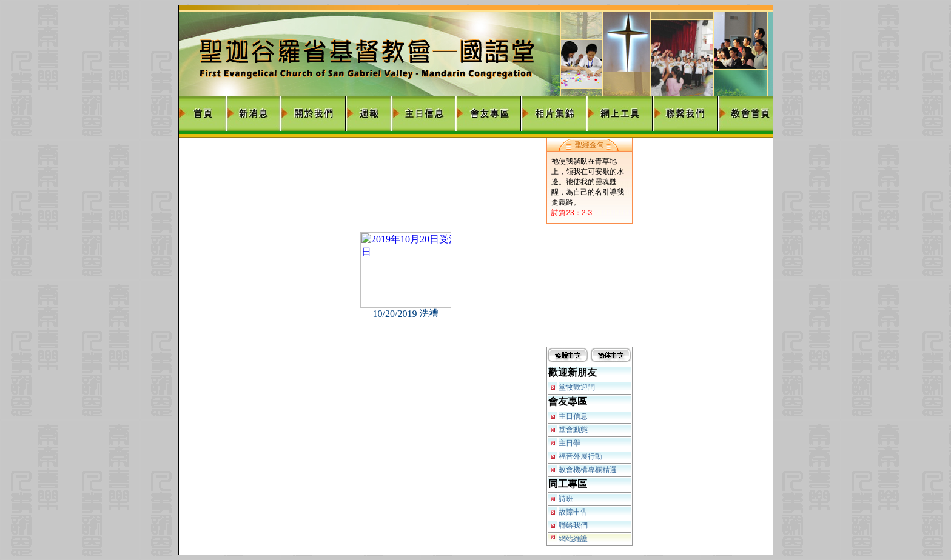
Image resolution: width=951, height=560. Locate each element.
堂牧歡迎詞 (577, 387)
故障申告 (573, 512)
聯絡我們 (573, 525)
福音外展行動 (580, 456)
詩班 (566, 499)
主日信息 (573, 416)
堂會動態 (573, 430)
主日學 (570, 443)
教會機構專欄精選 (588, 470)
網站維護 (573, 539)
